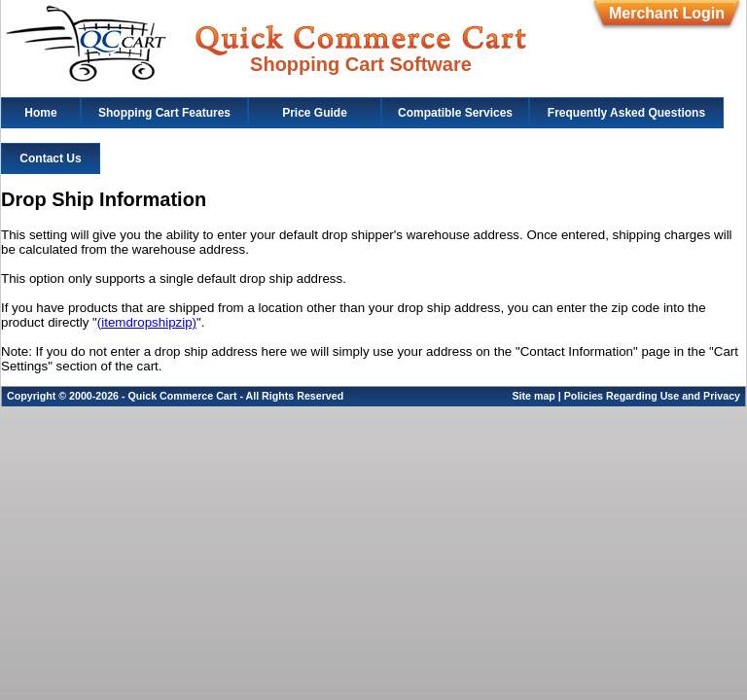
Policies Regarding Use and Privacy (652, 396)
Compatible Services (455, 113)
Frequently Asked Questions (626, 113)
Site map (533, 396)
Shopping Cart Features (164, 113)
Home (40, 113)
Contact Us (50, 158)
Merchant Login (667, 13)
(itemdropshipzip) (147, 322)
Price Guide (315, 113)
